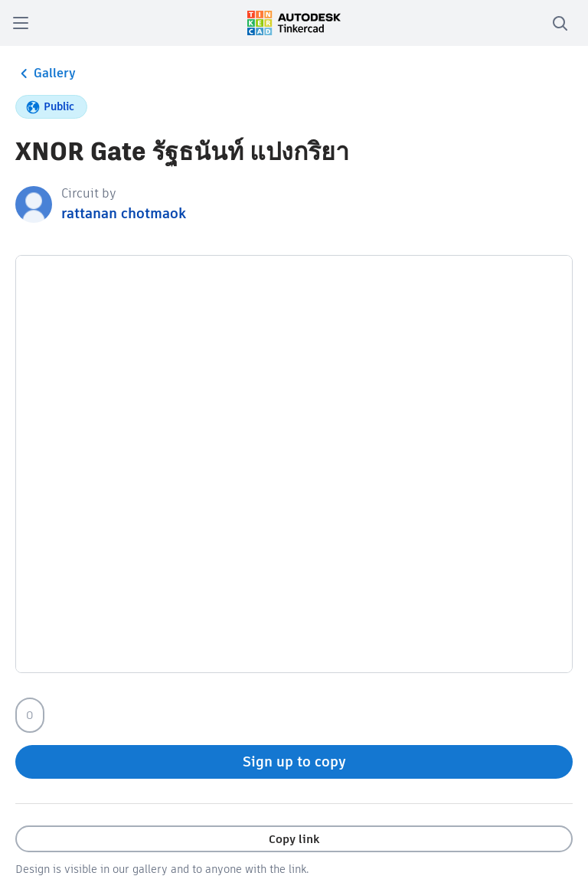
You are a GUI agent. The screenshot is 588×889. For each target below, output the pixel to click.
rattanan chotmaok (124, 213)
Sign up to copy (294, 762)
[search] (560, 23)
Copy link (294, 839)
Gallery (46, 74)
